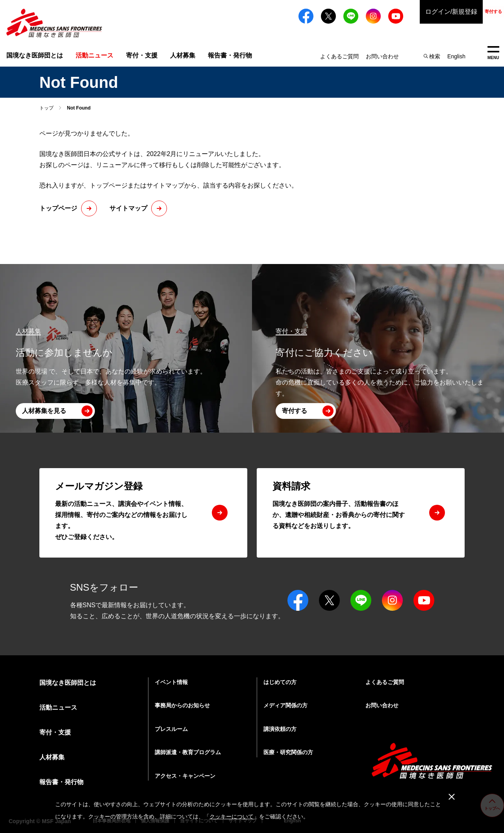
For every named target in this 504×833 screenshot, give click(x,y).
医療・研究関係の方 (288, 752)
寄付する (472, 12)
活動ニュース (58, 707)
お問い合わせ (382, 56)
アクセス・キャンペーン (185, 776)
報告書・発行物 (230, 55)
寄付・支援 (142, 55)
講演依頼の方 (280, 729)
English (456, 56)
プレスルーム (171, 729)
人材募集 (183, 55)
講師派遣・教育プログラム (188, 752)
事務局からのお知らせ (182, 705)
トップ (46, 108)
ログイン (409, 12)
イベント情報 (171, 682)
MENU (493, 53)
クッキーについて (232, 816)
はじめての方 (280, 682)
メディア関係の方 (285, 705)
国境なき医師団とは (35, 55)
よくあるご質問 (339, 56)
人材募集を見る (44, 411)
